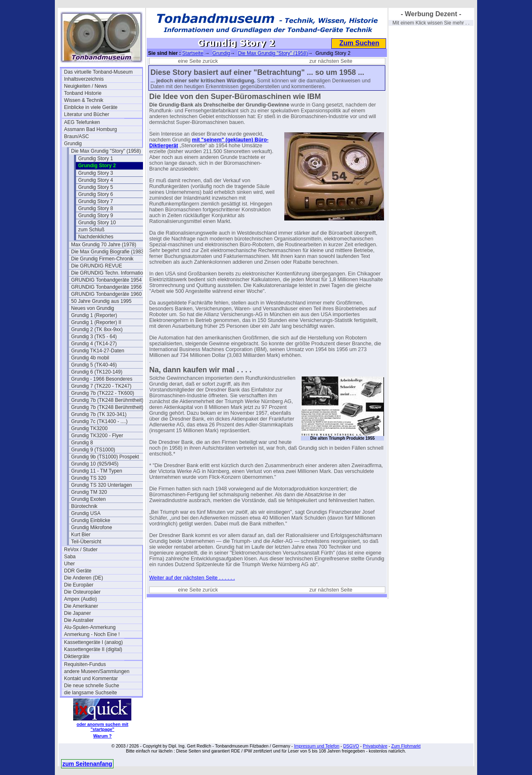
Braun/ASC (76, 136)
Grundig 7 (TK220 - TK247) (101, 386)
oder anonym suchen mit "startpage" (102, 727)
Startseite (193, 53)
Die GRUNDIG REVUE (97, 266)
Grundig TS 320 (89, 478)
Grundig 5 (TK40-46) (94, 365)
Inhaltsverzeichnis (84, 79)
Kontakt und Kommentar (91, 678)
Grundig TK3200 (89, 428)
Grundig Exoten (88, 499)
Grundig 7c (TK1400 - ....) (99, 421)
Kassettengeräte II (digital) (93, 649)
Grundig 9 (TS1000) (93, 450)
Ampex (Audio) (80, 599)
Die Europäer (79, 585)
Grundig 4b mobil (90, 358)
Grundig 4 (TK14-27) (94, 344)
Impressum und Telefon (316, 746)
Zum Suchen (359, 43)
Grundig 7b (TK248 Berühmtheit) (107, 400)
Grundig (73, 144)
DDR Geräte (78, 571)
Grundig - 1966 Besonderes (102, 379)
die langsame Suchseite (90, 693)
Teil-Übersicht (86, 542)
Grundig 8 (82, 443)
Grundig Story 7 (96, 201)
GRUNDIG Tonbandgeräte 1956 (106, 287)
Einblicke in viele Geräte (91, 107)
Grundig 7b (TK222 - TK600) (103, 393)
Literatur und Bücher (87, 114)
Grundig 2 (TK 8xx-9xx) (97, 329)
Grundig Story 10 (97, 223)
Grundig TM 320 (89, 492)
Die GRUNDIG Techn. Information (108, 273)
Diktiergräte (77, 656)
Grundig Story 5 (96, 187)
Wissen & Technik (84, 100)
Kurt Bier (81, 535)
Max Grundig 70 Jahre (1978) (104, 245)
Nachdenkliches (96, 237)
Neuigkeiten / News (85, 86)
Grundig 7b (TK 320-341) (99, 414)
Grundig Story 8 (96, 208)
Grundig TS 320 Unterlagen (102, 485)
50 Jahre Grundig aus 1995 (101, 301)
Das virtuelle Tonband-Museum (98, 72)
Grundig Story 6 (96, 194)
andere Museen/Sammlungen (97, 671)
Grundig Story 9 (96, 215)
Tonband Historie (83, 93)
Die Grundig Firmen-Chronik (102, 259)
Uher (69, 564)
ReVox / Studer (81, 550)
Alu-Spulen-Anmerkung (90, 627)
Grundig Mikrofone (92, 527)
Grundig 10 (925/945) (95, 464)
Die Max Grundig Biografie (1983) (108, 252)
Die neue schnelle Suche (92, 686)
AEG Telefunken (82, 122)
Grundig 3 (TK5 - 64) (94, 337)
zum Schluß (91, 230)
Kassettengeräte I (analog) (93, 642)
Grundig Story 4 (96, 180)
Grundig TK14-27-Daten (98, 351)
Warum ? (102, 736)
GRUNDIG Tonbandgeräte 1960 (106, 294)
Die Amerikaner (81, 606)
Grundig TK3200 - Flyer (97, 436)
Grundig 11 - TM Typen (97, 471)
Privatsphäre (375, 746)
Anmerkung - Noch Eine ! (92, 634)
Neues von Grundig (92, 308)
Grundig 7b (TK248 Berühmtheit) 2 (109, 407)
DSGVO (351, 746)
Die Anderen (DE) (84, 578)
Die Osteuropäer (82, 592)
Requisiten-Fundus (85, 664)
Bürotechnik (84, 506)
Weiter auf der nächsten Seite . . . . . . (192, 578)
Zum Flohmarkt (406, 746)
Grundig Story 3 (96, 173)
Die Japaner (78, 613)
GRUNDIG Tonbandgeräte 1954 (106, 280)
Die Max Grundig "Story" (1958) (106, 151)
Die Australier (79, 620)
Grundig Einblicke (91, 520)
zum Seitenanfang (87, 764)
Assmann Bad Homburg (90, 129)
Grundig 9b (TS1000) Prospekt (105, 457)
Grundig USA (86, 513)
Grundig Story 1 (96, 158)
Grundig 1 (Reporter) (94, 315)
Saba (70, 557)
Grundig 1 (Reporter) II (96, 322)
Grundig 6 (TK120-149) (97, 372)
